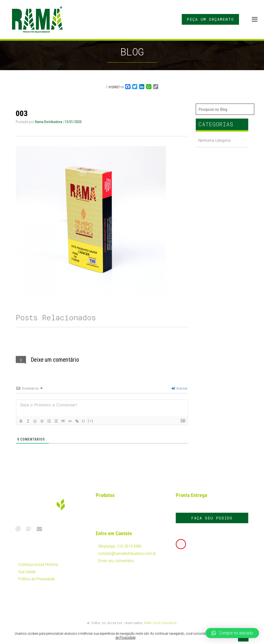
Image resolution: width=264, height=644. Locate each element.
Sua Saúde (27, 572)
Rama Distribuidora (49, 122)
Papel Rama (108, 524)
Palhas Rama (109, 513)
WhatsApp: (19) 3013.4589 (120, 546)
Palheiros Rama (111, 518)
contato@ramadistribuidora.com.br (127, 553)
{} (83, 421)
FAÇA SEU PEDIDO (212, 518)
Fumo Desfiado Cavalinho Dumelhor (128, 503)
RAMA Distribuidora (160, 623)
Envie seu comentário (116, 561)
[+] (90, 421)
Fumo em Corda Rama (117, 508)
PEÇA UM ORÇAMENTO (210, 19)
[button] (232, 633)
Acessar (179, 388)
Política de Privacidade (37, 579)
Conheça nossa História (38, 564)
